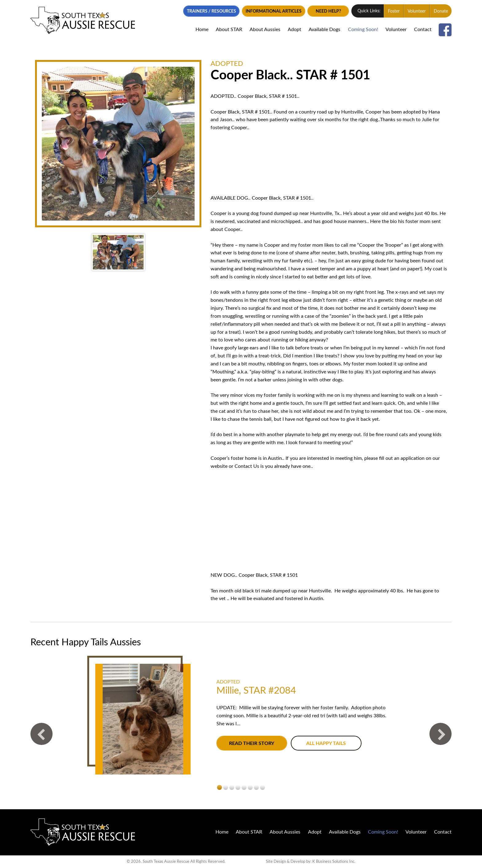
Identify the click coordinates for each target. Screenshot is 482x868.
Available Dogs (324, 30)
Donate (441, 11)
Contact (423, 30)
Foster (394, 11)
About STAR (229, 30)
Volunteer (417, 11)
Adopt (294, 30)
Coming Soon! (363, 30)
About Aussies (265, 30)
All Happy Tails (326, 743)
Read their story (252, 743)
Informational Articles (274, 11)
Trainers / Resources (211, 11)
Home (202, 30)
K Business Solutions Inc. (334, 861)
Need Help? (328, 11)
